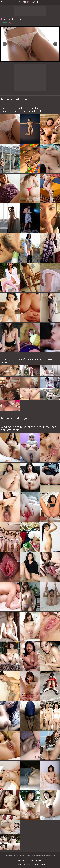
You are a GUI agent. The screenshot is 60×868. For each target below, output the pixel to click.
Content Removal (35, 860)
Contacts (22, 860)
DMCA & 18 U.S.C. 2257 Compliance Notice (30, 864)
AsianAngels (30, 2)
